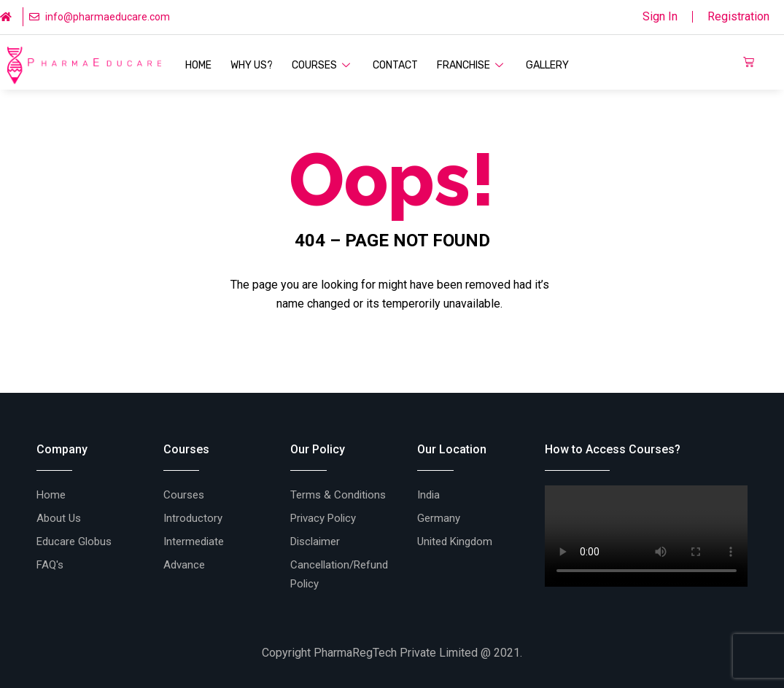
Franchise (472, 65)
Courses (323, 65)
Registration (738, 16)
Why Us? (252, 65)
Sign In (660, 16)
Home (198, 65)
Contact (395, 65)
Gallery (547, 65)
